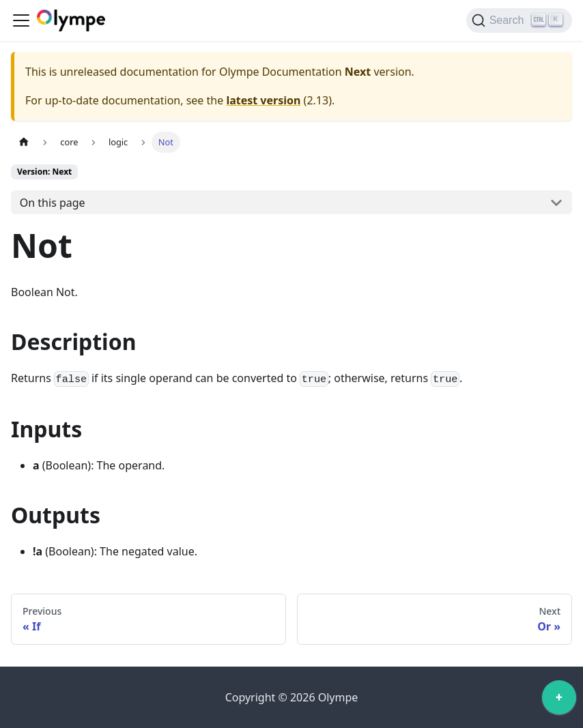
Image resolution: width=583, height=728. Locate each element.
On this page (53, 203)
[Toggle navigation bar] (21, 20)
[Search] (519, 20)
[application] (559, 701)
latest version (263, 100)
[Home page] (24, 142)
